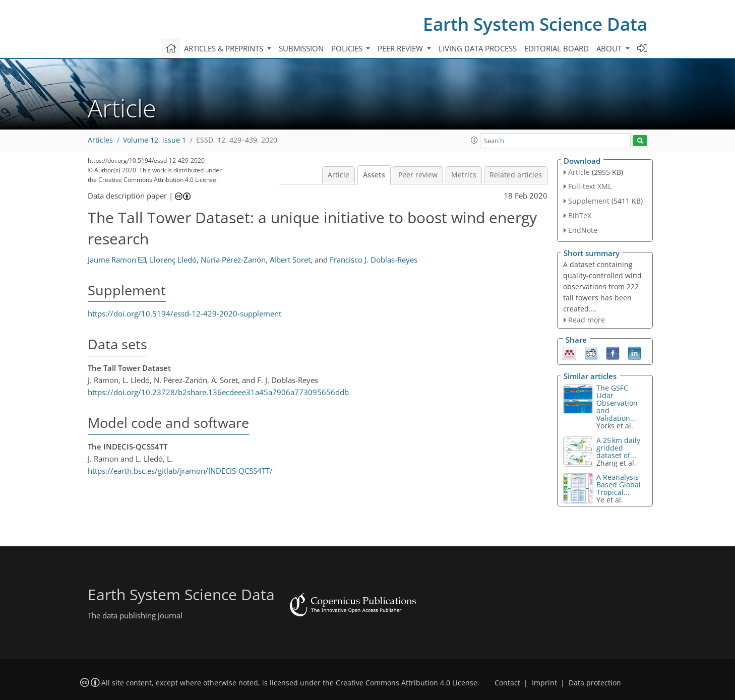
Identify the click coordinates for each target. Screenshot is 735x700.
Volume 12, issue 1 (155, 140)
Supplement (589, 201)
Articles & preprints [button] (225, 48)
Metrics (464, 175)
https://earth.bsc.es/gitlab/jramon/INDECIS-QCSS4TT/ (180, 471)
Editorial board (557, 48)
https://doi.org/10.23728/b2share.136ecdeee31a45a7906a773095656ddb (218, 392)
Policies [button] (348, 48)
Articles (100, 140)
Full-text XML (590, 186)
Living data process (478, 48)
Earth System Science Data (535, 24)
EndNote (583, 230)
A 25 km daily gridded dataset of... (618, 448)
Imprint (544, 683)
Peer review (418, 175)
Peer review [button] (401, 48)
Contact (507, 683)
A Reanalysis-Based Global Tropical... (619, 485)
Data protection (595, 683)
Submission (301, 48)
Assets (374, 175)
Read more (587, 320)
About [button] (610, 48)
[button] (474, 140)
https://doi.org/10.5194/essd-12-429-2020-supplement (185, 313)
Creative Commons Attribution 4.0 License (407, 683)
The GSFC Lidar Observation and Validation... (617, 403)
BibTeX (580, 215)
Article (339, 175)
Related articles (516, 175)
